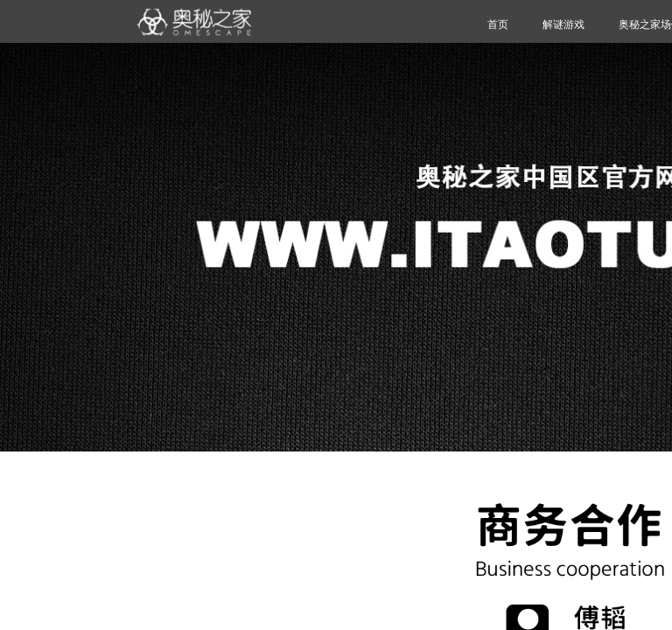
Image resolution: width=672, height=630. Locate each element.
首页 (498, 24)
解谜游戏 (563, 24)
